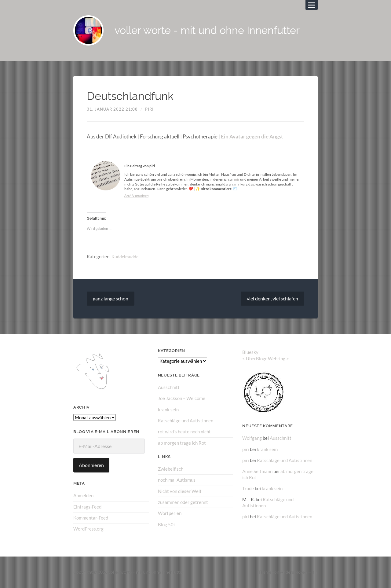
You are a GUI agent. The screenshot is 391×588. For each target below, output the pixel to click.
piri (149, 109)
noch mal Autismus (177, 480)
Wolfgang (252, 438)
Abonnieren (91, 465)
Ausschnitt (169, 388)
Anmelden (83, 496)
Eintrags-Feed (87, 507)
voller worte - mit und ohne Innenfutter (211, 31)
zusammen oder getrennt (183, 502)
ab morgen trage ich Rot (182, 443)
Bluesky (250, 352)
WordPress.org (88, 529)
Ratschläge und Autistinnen (186, 421)
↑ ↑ (315, 572)
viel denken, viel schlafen (272, 299)
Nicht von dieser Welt (180, 491)
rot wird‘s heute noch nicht (184, 432)
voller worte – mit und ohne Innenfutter (146, 572)
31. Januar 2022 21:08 (112, 109)
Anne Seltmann (257, 472)
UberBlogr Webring (266, 359)
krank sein (168, 410)
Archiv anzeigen (136, 196)
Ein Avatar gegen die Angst (252, 137)
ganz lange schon (111, 299)
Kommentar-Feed (91, 518)
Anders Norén (294, 572)
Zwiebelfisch (171, 469)
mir (237, 180)
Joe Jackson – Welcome (182, 399)
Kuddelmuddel (126, 257)
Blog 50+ (167, 524)
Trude (248, 488)
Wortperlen (170, 513)
